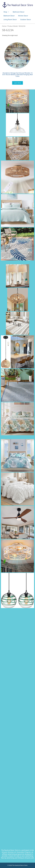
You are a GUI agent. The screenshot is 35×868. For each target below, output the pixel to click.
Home (4, 26)
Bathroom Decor (19, 12)
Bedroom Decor (9, 16)
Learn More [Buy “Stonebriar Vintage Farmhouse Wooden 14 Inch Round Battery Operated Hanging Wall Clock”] (18, 83)
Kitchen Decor (23, 16)
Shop (7, 12)
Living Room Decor (10, 20)
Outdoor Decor (26, 20)
